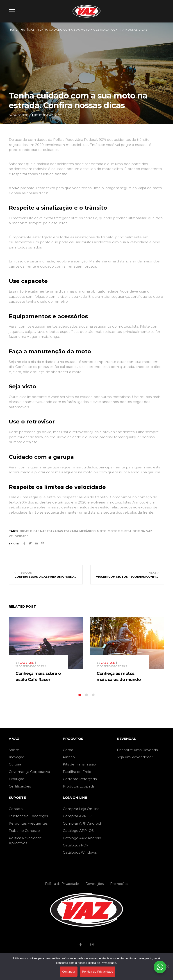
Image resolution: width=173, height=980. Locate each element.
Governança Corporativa (29, 772)
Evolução (17, 779)
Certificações (20, 786)
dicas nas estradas (47, 531)
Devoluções (95, 884)
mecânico (88, 531)
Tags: (13, 531)
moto (102, 531)
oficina (139, 531)
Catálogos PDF (76, 845)
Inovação (17, 757)
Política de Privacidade (62, 884)
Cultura (15, 764)
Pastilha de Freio (77, 772)
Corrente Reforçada (80, 779)
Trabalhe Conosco (24, 831)
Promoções (119, 884)
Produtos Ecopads (79, 786)
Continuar (69, 972)
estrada (71, 531)
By (20, 115)
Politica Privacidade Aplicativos (25, 840)
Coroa (68, 750)
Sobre (14, 750)
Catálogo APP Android (82, 838)
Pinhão (69, 757)
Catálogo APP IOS (78, 831)
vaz (149, 531)
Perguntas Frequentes (28, 823)
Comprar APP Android (82, 823)
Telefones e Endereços (28, 816)
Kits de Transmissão (79, 764)
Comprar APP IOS (78, 816)
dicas (24, 531)
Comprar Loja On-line (81, 809)
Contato (16, 809)
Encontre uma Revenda (137, 750)
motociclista (119, 531)
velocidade (19, 536)
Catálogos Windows (80, 852)
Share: (14, 544)
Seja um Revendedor (135, 757)
